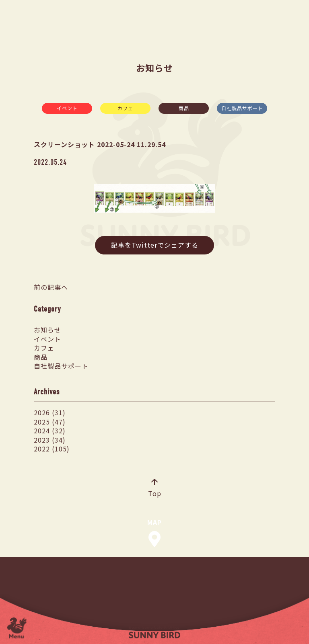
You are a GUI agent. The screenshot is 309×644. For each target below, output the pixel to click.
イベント (67, 108)
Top (155, 488)
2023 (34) (50, 440)
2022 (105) (52, 449)
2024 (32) (50, 431)
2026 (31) (50, 412)
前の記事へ (51, 287)
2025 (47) (50, 422)
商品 (184, 108)
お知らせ (47, 330)
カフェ (125, 108)
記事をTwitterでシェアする (155, 245)
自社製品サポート (242, 108)
